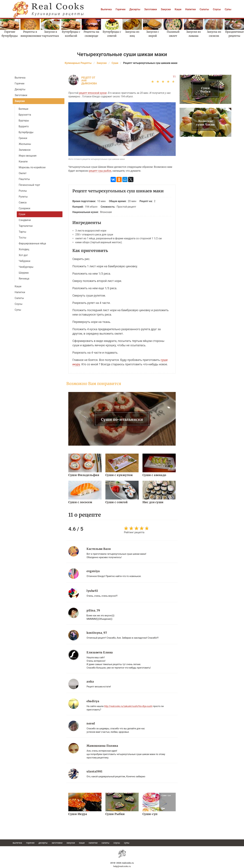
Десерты (135, 9)
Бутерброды (26, 132)
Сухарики (24, 208)
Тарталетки (26, 226)
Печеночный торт (29, 185)
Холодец (24, 249)
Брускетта (25, 115)
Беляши (24, 109)
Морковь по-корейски (32, 167)
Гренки (23, 138)
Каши (178, 9)
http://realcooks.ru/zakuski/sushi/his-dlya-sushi (128, 706)
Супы (228, 9)
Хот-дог (23, 255)
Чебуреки (24, 261)
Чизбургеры (26, 267)
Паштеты (24, 179)
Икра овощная (28, 156)
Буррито (24, 126)
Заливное (25, 150)
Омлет (23, 173)
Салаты (204, 9)
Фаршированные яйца (32, 243)
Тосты (22, 238)
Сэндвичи (25, 220)
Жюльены (25, 144)
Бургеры (24, 121)
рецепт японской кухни (93, 93)
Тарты (22, 232)
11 (174, 77)
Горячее (121, 9)
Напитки (190, 9)
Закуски (166, 9)
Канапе (23, 162)
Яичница (24, 279)
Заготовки (150, 9)
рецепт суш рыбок (100, 171)
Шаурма (24, 273)
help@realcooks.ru (122, 866)
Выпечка (106, 9)
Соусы (217, 9)
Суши (22, 214)
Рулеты (23, 197)
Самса (23, 202)
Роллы (23, 191)
